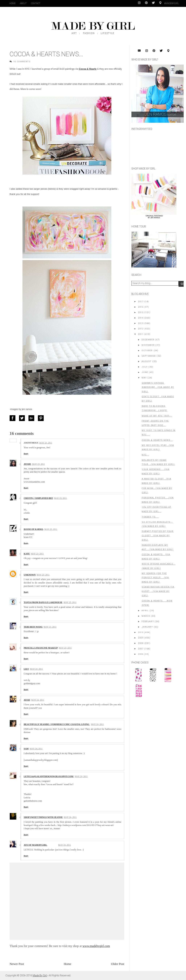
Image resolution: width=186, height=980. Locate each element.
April (145, 611)
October (147, 351)
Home (13, 3)
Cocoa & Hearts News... (157, 440)
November (148, 345)
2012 (141, 329)
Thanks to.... (150, 517)
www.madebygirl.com (96, 946)
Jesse (27, 700)
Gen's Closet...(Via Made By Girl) (158, 399)
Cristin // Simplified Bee (38, 498)
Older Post (118, 964)
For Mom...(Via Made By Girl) (157, 490)
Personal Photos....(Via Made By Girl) (158, 500)
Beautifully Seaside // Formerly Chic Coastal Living (57, 724)
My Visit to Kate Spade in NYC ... (159, 433)
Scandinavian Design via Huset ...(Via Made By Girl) (158, 591)
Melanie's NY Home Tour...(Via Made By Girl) (158, 462)
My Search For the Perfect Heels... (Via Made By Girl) (155, 578)
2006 (141, 654)
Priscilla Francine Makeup (41, 648)
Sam (26, 749)
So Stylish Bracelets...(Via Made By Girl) (157, 524)
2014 (141, 318)
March (146, 616)
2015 (141, 312)
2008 (141, 643)
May (144, 378)
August (147, 361)
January (147, 627)
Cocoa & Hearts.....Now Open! (157, 603)
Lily (26, 669)
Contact (36, 3)
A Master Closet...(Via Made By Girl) (156, 481)
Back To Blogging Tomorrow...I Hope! (155, 408)
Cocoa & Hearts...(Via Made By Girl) (156, 557)
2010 (141, 632)
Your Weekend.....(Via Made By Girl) (156, 472)
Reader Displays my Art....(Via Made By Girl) (158, 547)
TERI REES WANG (33, 627)
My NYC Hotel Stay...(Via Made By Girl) (158, 447)
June (145, 372)
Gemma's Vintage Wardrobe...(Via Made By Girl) (158, 387)
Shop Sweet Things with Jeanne (43, 817)
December (148, 340)
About (23, 3)
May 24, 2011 (36, 669)
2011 (141, 334)
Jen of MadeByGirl (35, 845)
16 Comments (22, 62)
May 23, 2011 (46, 443)
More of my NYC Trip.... (157, 416)
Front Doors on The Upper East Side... (155, 423)
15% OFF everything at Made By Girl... (157, 509)
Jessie (27, 464)
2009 (141, 638)
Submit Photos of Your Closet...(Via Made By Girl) (158, 536)
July (145, 367)
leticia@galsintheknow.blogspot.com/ (49, 776)
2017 (141, 302)
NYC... (145, 455)
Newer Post (17, 964)
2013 (141, 323)
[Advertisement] (159, 726)
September (149, 356)
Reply (26, 454)
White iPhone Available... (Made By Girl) (159, 566)
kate (27, 554)
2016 (141, 307)
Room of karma (34, 529)
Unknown (30, 575)
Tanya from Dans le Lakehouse (43, 602)
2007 (141, 649)
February (148, 621)
